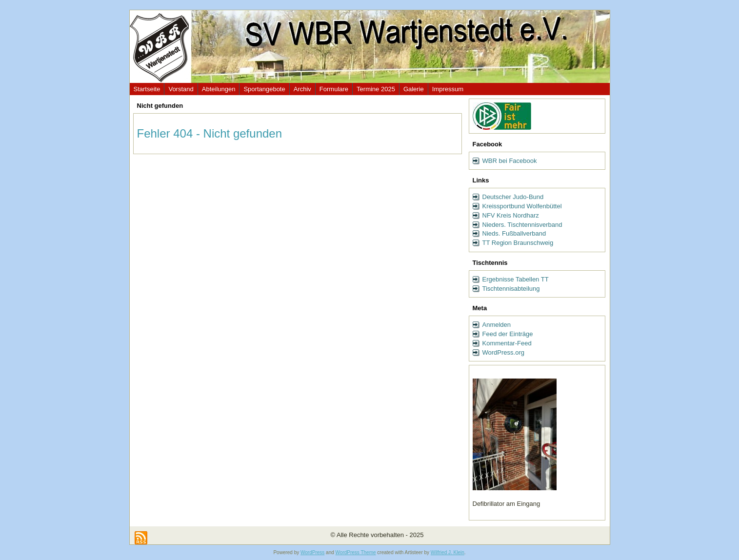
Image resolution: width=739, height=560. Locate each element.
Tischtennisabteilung (511, 289)
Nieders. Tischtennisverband (522, 225)
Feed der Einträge (508, 334)
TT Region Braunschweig (518, 243)
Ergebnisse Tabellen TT (516, 279)
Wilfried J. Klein (448, 552)
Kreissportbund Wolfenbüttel (522, 206)
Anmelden (497, 325)
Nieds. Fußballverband (514, 233)
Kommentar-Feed (507, 343)
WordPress (312, 552)
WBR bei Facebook (510, 161)
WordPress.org (503, 352)
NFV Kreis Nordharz (511, 215)
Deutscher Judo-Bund (513, 197)
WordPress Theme (356, 552)
